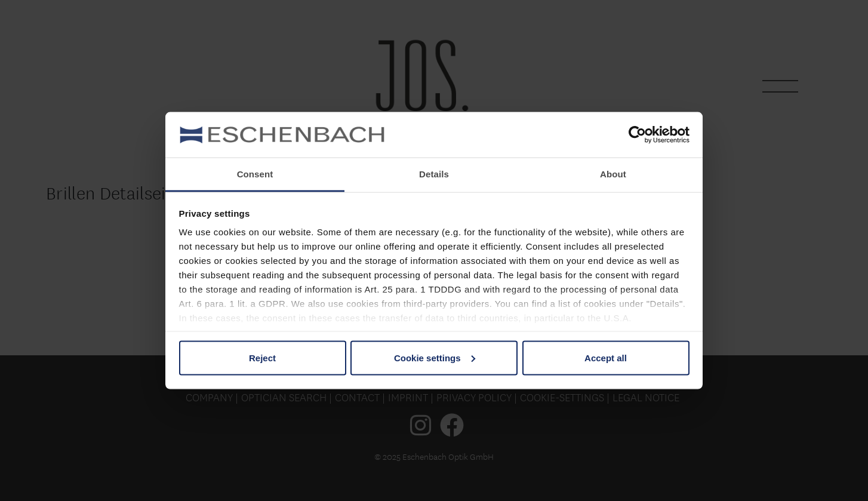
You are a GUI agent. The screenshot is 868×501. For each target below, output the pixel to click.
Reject (262, 357)
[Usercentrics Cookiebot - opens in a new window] (637, 134)
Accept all (606, 357)
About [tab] (613, 174)
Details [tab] (434, 174)
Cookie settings (435, 357)
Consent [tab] (255, 174)
